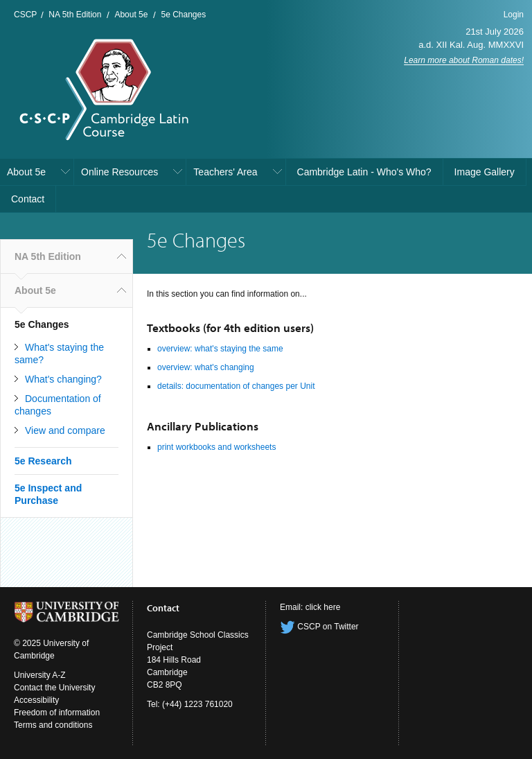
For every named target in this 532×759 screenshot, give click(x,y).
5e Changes (183, 15)
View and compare (65, 430)
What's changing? (63, 379)
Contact (28, 199)
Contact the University (54, 688)
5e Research (43, 461)
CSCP (25, 15)
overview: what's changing (206, 367)
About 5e (131, 15)
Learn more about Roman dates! (464, 60)
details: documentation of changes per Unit (236, 386)
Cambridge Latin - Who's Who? (364, 172)
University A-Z (40, 675)
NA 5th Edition (75, 15)
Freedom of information (57, 713)
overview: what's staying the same (220, 349)
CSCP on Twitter (319, 627)
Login (514, 15)
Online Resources (119, 172)
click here (323, 607)
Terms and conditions (53, 725)
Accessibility (36, 700)
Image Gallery (485, 172)
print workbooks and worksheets (216, 447)
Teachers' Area (225, 172)
